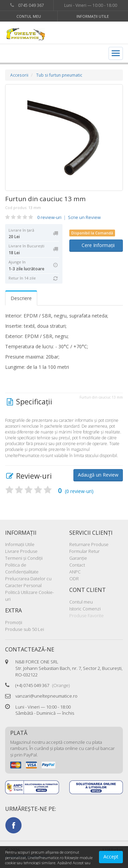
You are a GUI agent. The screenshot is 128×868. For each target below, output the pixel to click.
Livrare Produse (21, 551)
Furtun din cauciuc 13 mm (45, 199)
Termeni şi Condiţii (24, 558)
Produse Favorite (87, 616)
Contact (77, 565)
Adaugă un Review (98, 475)
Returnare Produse (89, 544)
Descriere (21, 298)
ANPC (75, 572)
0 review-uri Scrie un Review (69, 217)
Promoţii (14, 622)
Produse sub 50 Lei (25, 629)
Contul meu (29, 16)
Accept (111, 857)
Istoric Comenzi (85, 609)
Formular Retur (84, 551)
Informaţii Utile (93, 16)
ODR (74, 579)
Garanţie (78, 558)
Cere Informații (96, 245)
